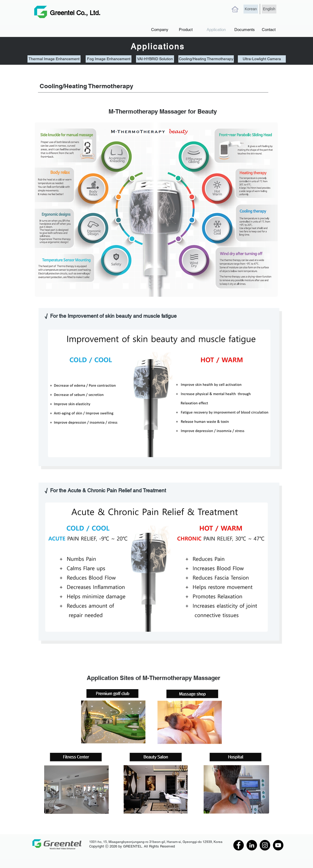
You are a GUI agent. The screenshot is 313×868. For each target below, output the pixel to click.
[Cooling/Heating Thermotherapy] (206, 59)
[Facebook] (239, 845)
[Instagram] (265, 845)
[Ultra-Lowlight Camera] (262, 59)
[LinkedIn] (252, 845)
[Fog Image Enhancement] (109, 59)
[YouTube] (278, 845)
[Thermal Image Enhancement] (54, 59)
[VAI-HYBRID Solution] (155, 59)
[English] (269, 9)
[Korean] (251, 9)
